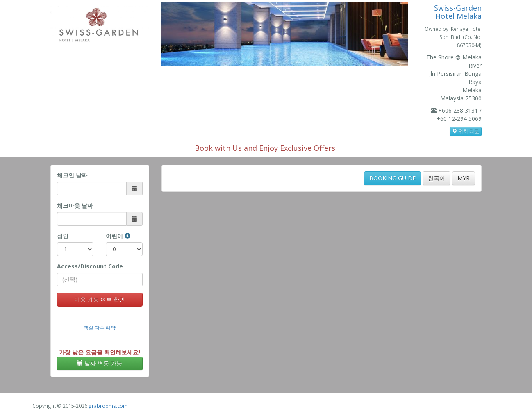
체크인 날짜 (72, 175)
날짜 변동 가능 (100, 363)
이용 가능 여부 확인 (100, 299)
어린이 (118, 236)
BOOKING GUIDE (392, 178)
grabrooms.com (108, 406)
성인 (63, 236)
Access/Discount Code (90, 266)
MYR (464, 178)
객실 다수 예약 (100, 327)
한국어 (437, 178)
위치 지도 (466, 131)
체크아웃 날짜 (75, 206)
